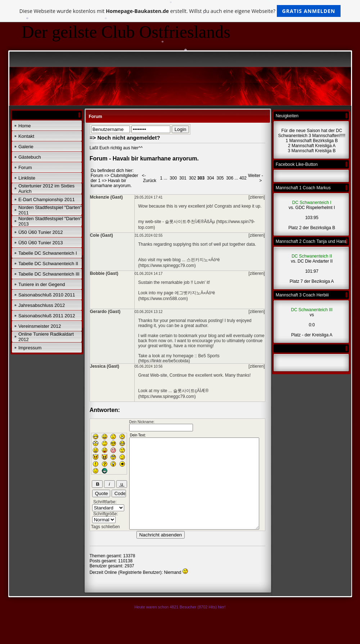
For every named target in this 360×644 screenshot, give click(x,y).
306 (230, 178)
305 (220, 178)
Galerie (26, 147)
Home (25, 126)
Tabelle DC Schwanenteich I (48, 253)
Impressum (30, 348)
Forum (25, 167)
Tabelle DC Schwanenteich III (49, 274)
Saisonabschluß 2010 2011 (47, 295)
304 (211, 178)
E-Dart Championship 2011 (47, 199)
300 (173, 178)
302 (193, 178)
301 (183, 178)
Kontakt (26, 136)
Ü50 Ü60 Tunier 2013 (41, 243)
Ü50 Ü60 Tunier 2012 (41, 232)
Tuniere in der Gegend (42, 284)
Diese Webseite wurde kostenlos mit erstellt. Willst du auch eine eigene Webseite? (180, 11)
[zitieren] (256, 197)
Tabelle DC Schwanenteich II (48, 264)
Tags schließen (105, 527)
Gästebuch (30, 157)
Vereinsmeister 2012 (40, 326)
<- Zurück (149, 178)
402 (243, 178)
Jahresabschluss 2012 (42, 305)
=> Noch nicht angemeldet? (125, 138)
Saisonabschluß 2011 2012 (47, 316)
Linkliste (27, 178)
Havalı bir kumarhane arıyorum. (111, 183)
